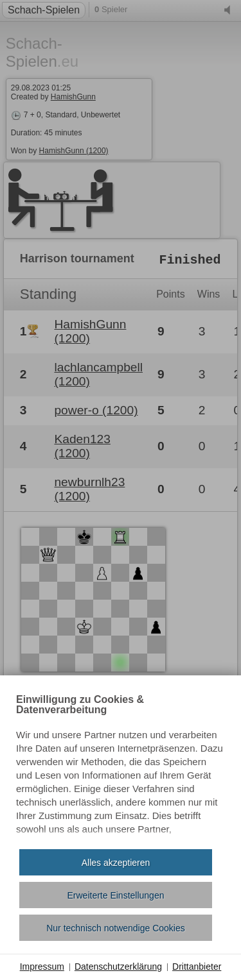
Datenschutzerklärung (118, 967)
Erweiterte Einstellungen (116, 895)
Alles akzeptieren (116, 863)
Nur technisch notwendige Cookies (116, 928)
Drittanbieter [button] (197, 967)
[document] (121, 767)
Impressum (42, 967)
